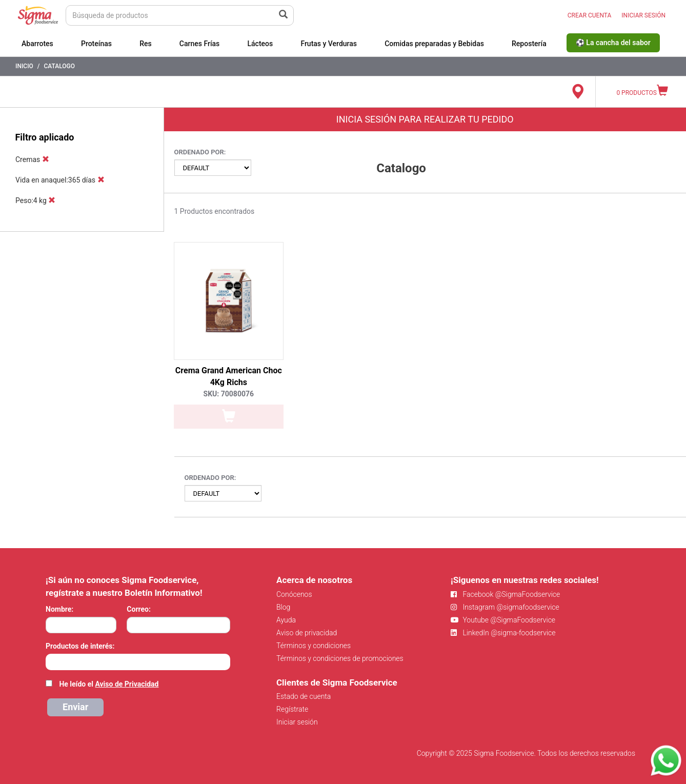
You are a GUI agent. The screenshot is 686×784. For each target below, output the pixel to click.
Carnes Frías (200, 44)
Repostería (529, 44)
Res (146, 44)
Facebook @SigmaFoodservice (505, 594)
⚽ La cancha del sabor (613, 43)
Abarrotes (37, 44)
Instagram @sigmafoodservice (505, 607)
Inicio (24, 66)
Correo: (139, 609)
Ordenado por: (200, 152)
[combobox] (138, 662)
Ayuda (286, 620)
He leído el (109, 684)
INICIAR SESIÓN (643, 15)
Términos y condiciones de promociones (340, 658)
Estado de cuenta (304, 696)
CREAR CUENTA (590, 15)
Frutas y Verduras (329, 44)
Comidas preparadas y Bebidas (434, 44)
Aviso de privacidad (307, 633)
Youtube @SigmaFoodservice (503, 620)
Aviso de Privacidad (127, 684)
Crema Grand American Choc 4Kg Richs (229, 376)
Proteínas (96, 44)
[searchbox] (51, 661)
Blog (283, 607)
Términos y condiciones (314, 646)
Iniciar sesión (297, 722)
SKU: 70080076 (229, 394)
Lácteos (260, 44)
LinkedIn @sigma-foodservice (503, 633)
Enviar (75, 707)
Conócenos (294, 594)
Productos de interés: (80, 646)
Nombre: (59, 609)
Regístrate (292, 709)
